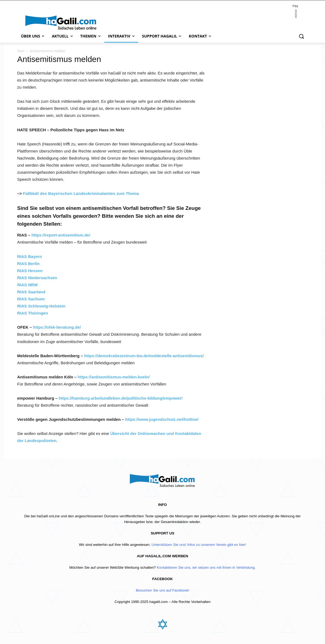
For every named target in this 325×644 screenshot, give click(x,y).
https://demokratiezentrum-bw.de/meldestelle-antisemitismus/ (144, 356)
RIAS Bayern (30, 256)
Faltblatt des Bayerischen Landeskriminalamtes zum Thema (81, 193)
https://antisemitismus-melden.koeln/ (114, 377)
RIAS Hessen (30, 271)
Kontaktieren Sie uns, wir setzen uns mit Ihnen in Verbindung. (206, 567)
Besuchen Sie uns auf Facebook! (162, 590)
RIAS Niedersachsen (37, 278)
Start (21, 51)
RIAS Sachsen (31, 299)
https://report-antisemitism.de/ (61, 235)
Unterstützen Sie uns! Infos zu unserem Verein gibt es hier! (199, 545)
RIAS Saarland (31, 292)
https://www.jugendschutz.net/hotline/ (162, 419)
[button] (301, 36)
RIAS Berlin (28, 264)
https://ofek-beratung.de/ (57, 327)
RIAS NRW (27, 285)
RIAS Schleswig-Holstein (41, 306)
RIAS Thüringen (33, 313)
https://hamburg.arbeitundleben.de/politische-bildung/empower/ (121, 398)
